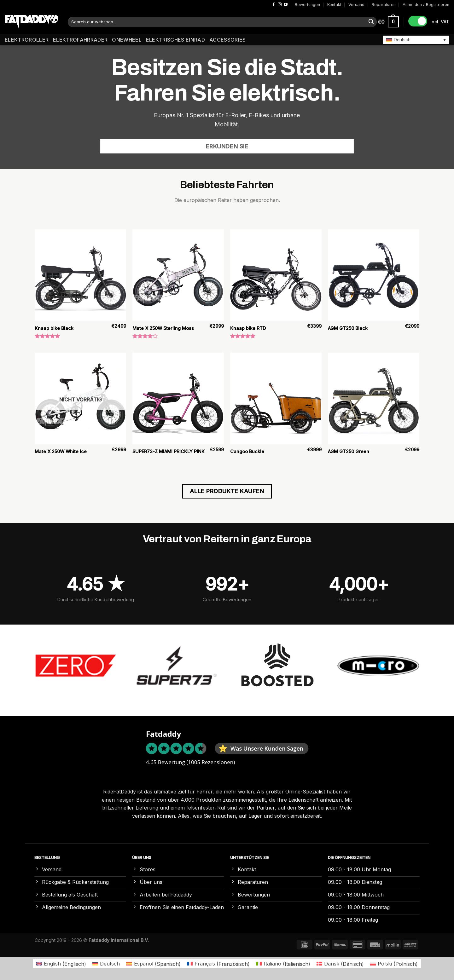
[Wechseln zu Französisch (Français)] (218, 964)
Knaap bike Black (54, 328)
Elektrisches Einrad (175, 40)
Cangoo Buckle (247, 451)
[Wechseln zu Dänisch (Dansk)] (340, 964)
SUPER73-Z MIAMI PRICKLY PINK (169, 451)
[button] (416, 40)
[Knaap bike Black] (80, 275)
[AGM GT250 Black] (374, 275)
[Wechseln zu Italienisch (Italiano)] (283, 964)
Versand (356, 5)
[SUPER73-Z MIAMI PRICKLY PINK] (178, 398)
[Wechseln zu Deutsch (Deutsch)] (106, 964)
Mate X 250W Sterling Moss (163, 328)
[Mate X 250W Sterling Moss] (178, 275)
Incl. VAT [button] (440, 22)
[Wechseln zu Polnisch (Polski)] (394, 964)
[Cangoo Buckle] (276, 398)
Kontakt (334, 5)
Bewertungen (307, 5)
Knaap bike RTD (248, 328)
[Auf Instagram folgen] (280, 5)
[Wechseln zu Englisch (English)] (61, 964)
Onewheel (127, 40)
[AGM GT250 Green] (374, 398)
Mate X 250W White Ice (61, 451)
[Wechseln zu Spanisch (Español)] (153, 964)
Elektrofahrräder (80, 40)
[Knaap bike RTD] (276, 275)
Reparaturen (384, 5)
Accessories (228, 40)
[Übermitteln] (371, 22)
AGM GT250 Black (348, 328)
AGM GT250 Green (349, 451)
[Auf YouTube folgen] (286, 5)
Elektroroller (27, 40)
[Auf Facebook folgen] (274, 5)
